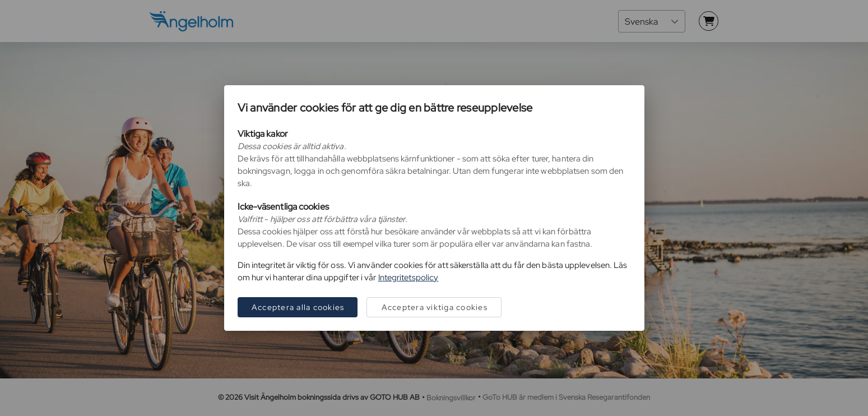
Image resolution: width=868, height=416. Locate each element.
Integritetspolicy (409, 278)
